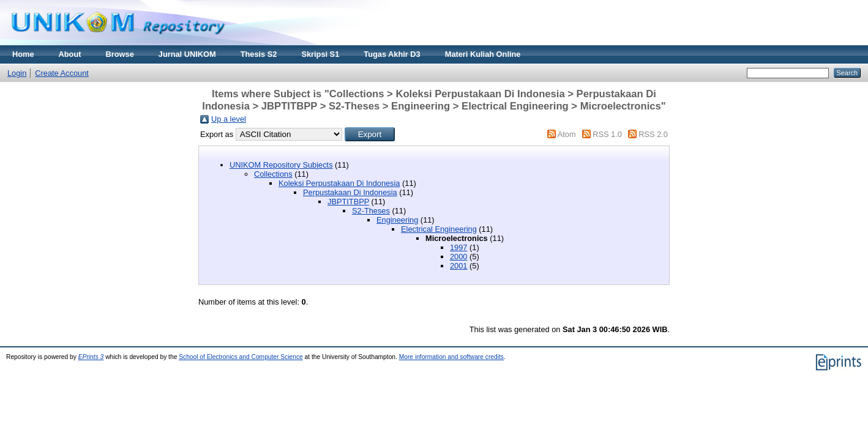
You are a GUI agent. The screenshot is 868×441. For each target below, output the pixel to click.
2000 (458, 257)
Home (23, 54)
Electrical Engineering (439, 229)
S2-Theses (371, 211)
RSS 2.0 (653, 134)
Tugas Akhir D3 (392, 54)
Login (17, 73)
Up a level (229, 119)
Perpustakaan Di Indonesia (350, 192)
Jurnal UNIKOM (187, 54)
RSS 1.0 (607, 134)
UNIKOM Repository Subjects (281, 165)
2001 (458, 266)
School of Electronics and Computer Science (241, 357)
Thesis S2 (259, 54)
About (70, 54)
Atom (567, 134)
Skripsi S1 (320, 54)
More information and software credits (451, 357)
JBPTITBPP (348, 202)
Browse (120, 54)
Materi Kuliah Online (483, 54)
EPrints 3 (91, 357)
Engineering (397, 220)
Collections (273, 174)
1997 (458, 247)
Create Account (62, 73)
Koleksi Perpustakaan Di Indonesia (339, 183)
